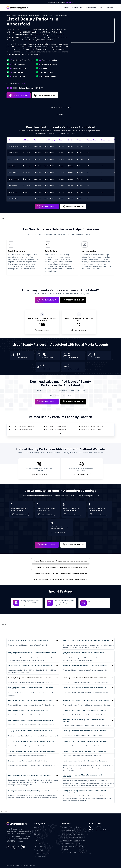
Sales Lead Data (68, 831)
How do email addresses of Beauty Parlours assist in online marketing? (83, 776)
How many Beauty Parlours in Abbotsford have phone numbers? (30, 678)
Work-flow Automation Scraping (73, 852)
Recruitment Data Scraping (71, 837)
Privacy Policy (39, 850)
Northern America (34, 16)
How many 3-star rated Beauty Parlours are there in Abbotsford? (85, 741)
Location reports (91, 8)
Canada (44, 16)
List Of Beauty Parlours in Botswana (22, 429)
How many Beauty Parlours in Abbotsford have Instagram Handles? (86, 701)
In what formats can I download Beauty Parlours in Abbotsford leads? (31, 666)
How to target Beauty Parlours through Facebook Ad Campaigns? (85, 761)
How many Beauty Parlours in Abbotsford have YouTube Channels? (31, 720)
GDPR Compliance (41, 847)
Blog (101, 8)
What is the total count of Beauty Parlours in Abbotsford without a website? (30, 731)
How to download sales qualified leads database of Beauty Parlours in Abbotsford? (32, 653)
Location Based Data (42, 853)
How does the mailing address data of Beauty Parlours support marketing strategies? (84, 791)
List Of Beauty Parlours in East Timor (92, 426)
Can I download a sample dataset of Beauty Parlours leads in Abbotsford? (84, 653)
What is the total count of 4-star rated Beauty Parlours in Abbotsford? (31, 741)
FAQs (36, 831)
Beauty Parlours (11, 16)
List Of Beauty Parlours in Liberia (56, 429)
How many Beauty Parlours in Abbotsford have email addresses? (85, 678)
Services (66, 8)
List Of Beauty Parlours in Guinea (56, 426)
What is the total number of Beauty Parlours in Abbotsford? (28, 640)
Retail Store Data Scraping (71, 844)
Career (36, 834)
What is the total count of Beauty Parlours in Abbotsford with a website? (84, 721)
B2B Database (77, 8)
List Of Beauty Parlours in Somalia (91, 429)
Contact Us (70, 2)
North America (23, 16)
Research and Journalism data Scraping (73, 848)
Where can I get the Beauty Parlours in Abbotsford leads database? (86, 640)
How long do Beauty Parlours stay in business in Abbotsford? (28, 761)
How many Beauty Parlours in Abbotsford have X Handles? (28, 710)
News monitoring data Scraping (73, 840)
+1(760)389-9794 (97, 827)
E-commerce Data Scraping (72, 834)
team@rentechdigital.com (100, 830)
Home (36, 828)
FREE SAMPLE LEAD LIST (45, 95)
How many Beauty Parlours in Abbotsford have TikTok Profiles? (84, 710)
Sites (36, 840)
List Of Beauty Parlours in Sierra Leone (22, 426)
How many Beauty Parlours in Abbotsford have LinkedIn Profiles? (85, 688)
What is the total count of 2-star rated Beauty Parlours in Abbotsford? (31, 751)
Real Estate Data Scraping (71, 828)
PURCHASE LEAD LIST (19, 95)
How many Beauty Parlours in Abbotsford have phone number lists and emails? (30, 688)
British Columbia (54, 16)
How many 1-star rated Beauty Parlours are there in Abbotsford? (85, 751)
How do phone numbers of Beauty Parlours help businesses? (28, 791)
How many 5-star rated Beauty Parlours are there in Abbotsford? (85, 731)
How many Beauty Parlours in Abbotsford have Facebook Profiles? (30, 701)
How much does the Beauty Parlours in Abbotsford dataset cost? (85, 666)
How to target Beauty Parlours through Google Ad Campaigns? (29, 776)
